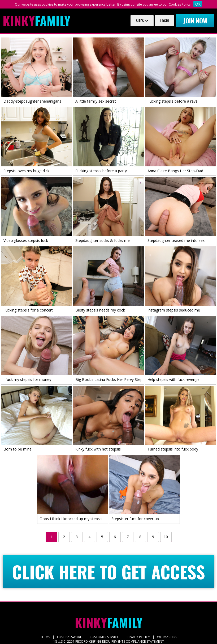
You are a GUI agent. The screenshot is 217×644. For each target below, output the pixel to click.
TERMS (45, 637)
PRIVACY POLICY (138, 637)
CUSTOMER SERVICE (104, 637)
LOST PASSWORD (70, 637)
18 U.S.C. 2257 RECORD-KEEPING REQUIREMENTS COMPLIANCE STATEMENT (109, 641)
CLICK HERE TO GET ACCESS (109, 572)
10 (166, 537)
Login (164, 21)
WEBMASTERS (167, 637)
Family (36, 21)
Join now (195, 20)
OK (198, 4)
